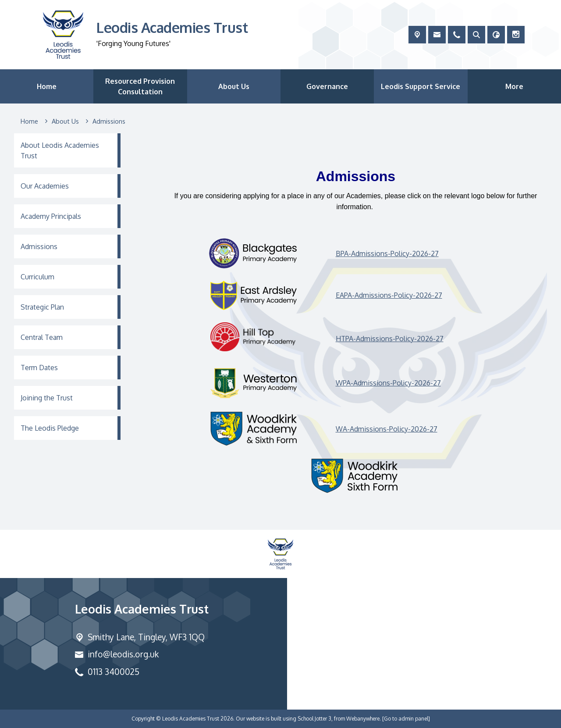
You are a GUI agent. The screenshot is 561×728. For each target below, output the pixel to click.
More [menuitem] (514, 86)
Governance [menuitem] (327, 86)
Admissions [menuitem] (39, 246)
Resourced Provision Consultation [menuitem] (140, 86)
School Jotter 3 (314, 719)
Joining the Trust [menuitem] (47, 398)
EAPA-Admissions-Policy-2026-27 (389, 295)
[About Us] (65, 121)
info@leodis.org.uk (123, 654)
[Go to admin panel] (406, 719)
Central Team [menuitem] (42, 337)
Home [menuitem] (47, 86)
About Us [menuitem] (234, 86)
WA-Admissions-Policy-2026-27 (387, 428)
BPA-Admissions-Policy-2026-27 (387, 253)
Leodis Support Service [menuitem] (421, 86)
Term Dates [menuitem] (39, 368)
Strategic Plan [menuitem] (42, 307)
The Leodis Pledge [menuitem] (50, 428)
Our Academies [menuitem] (45, 186)
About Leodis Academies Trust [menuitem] (60, 150)
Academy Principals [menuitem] (51, 216)
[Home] (29, 121)
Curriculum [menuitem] (37, 277)
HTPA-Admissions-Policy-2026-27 (390, 339)
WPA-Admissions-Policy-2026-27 (388, 383)
